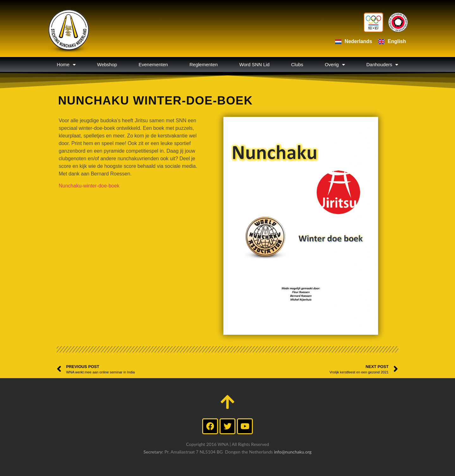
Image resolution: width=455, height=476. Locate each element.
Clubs (297, 64)
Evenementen (153, 64)
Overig (335, 65)
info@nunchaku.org (293, 452)
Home (66, 65)
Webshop (107, 64)
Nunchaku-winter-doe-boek (89, 186)
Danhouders (382, 65)
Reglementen (204, 64)
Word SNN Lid (254, 64)
